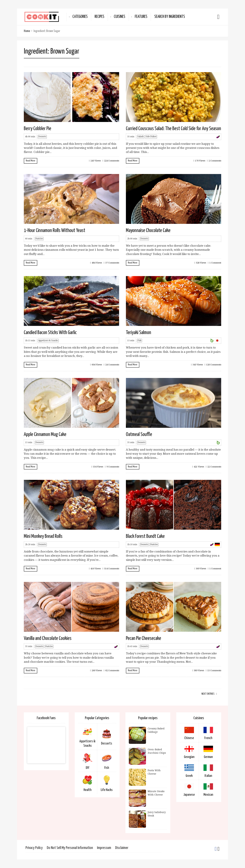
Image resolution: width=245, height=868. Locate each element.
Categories (80, 17)
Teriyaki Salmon (138, 333)
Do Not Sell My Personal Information (70, 848)
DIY (88, 768)
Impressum (104, 848)
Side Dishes (151, 137)
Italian (208, 776)
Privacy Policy (34, 848)
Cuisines (120, 17)
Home (27, 31)
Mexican (208, 795)
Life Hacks (107, 790)
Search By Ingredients (170, 17)
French (208, 738)
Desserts (42, 137)
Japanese (189, 795)
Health (88, 790)
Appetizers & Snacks (48, 341)
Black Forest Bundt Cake (145, 536)
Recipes (99, 17)
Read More (31, 161)
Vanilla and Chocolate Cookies (48, 638)
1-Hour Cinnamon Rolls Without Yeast (55, 230)
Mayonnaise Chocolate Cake (148, 230)
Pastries (39, 239)
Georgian (189, 757)
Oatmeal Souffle (139, 434)
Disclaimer (122, 848)
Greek (189, 776)
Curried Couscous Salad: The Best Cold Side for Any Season (173, 129)
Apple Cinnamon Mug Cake (45, 434)
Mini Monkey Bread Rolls (43, 536)
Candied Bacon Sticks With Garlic (50, 333)
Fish (139, 341)
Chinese (189, 738)
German (208, 757)
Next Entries (208, 694)
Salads (141, 137)
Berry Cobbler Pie (38, 129)
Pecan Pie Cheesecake (144, 638)
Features (141, 17)
